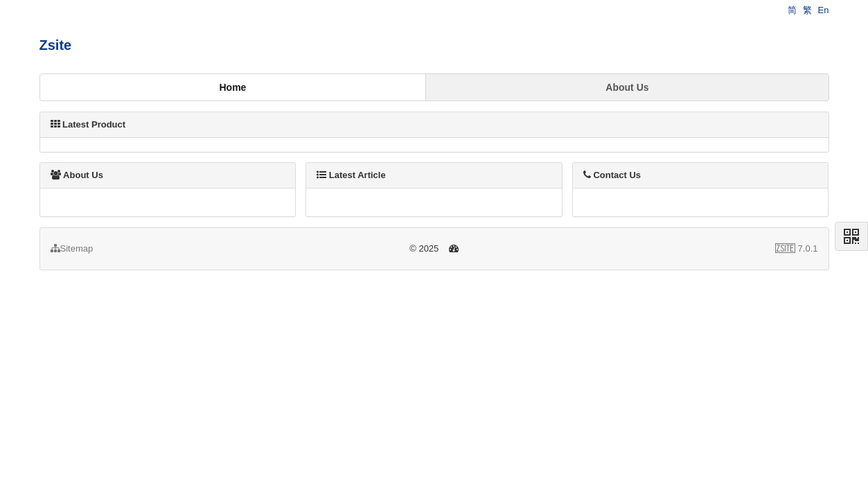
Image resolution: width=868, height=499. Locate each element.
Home (232, 87)
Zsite (56, 45)
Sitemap (72, 248)
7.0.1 (797, 249)
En (824, 10)
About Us (627, 87)
